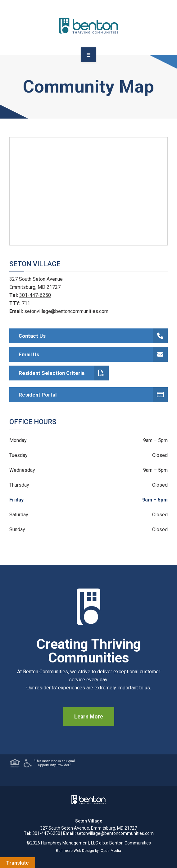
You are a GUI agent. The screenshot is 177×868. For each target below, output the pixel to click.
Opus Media (111, 851)
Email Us (93, 354)
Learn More (89, 717)
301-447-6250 (35, 295)
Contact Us (93, 336)
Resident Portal (93, 395)
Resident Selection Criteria (64, 373)
